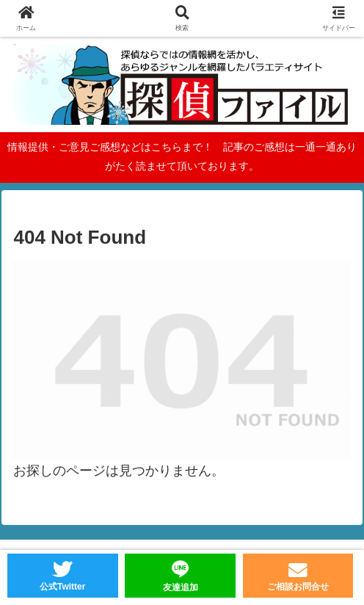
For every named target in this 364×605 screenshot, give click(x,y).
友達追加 (181, 587)
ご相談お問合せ (298, 587)
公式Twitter (62, 587)
